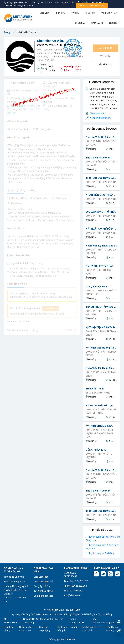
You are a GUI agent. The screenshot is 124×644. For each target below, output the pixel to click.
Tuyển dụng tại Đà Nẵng (101, 553)
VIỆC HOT (90, 13)
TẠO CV (75, 13)
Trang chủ (9, 32)
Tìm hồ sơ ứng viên (14, 577)
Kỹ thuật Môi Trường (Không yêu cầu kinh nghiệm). (102, 348)
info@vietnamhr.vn (74, 595)
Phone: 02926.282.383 (75, 586)
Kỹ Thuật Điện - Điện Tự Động (102, 327)
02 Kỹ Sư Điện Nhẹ (96, 287)
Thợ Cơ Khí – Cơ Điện (98, 158)
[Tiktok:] (118, 574)
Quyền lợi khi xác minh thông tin (15, 592)
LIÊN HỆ (113, 23)
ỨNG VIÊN (45, 13)
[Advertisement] (42, 360)
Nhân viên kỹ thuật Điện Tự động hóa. (102, 368)
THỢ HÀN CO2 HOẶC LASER (102, 178)
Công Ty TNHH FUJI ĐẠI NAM (99, 272)
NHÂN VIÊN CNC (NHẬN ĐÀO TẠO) (102, 195)
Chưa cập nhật (98, 113)
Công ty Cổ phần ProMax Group (101, 333)
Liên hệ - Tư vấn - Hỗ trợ (15, 599)
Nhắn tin (105, 65)
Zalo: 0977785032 (73, 591)
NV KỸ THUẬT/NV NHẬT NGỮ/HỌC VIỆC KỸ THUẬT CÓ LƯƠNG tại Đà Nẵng (102, 266)
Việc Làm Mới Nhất (44, 582)
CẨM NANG (97, 23)
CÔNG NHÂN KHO (96, 450)
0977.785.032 (48, 2)
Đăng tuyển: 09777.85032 (70, 575)
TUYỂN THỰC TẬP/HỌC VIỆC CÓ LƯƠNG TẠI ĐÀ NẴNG (102, 307)
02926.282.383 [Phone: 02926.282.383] (77, 623)
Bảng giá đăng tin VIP (15, 582)
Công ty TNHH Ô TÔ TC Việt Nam (99, 456)
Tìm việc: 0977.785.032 (76, 581)
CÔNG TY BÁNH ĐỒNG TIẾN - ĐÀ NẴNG (101, 143)
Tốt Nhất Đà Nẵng (43, 591)
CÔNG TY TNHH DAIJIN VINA (101, 182)
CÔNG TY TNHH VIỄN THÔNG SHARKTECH (101, 293)
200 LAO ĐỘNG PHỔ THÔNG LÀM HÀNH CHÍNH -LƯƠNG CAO (102, 212)
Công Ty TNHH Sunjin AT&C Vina (59, 45)
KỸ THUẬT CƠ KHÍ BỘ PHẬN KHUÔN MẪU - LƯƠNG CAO (102, 229)
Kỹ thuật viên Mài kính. (99, 426)
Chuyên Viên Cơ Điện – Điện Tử (102, 137)
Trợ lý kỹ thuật (95, 389)
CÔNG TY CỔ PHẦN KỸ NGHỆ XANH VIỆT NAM (101, 411)
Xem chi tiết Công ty (101, 118)
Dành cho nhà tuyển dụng (92, 6)
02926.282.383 (69, 2)
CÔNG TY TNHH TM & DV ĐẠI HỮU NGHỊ (101, 252)
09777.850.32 (25, 2)
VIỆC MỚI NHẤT (109, 13)
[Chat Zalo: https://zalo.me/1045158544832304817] (110, 574)
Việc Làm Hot (41, 577)
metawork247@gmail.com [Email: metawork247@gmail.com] (106, 623)
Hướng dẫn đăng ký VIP (16, 586)
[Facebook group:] (103, 574)
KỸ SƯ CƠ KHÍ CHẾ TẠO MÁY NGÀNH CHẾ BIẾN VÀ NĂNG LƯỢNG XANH (102, 406)
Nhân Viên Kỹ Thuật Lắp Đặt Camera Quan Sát (102, 246)
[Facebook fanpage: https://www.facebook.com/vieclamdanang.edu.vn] (96, 574)
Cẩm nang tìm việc (44, 596)
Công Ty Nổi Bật (42, 586)
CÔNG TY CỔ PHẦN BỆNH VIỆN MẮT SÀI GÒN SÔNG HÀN (99, 433)
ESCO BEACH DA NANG (98, 393)
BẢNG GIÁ (80, 23)
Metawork (70, 640)
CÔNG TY (61, 13)
